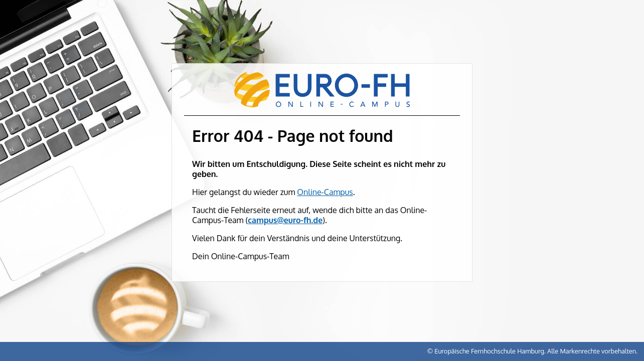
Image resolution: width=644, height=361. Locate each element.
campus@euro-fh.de (285, 220)
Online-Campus (325, 192)
